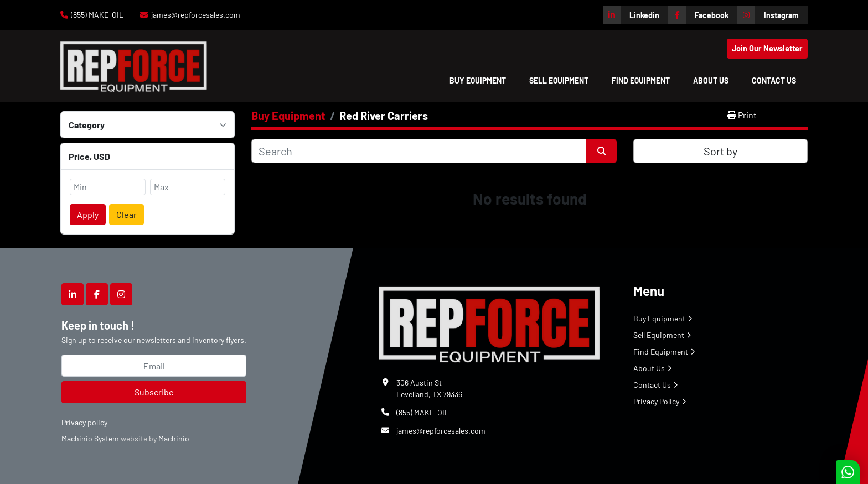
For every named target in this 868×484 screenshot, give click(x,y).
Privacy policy (84, 422)
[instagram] (773, 15)
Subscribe (154, 392)
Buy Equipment (478, 80)
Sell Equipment (559, 80)
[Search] (419, 151)
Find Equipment (641, 80)
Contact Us (774, 80)
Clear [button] (126, 214)
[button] (478, 80)
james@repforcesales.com (196, 15)
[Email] (154, 366)
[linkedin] (635, 15)
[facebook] (703, 15)
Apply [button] (88, 214)
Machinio (174, 438)
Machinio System (90, 438)
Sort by (720, 151)
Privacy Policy (656, 401)
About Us (711, 80)
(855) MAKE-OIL (97, 15)
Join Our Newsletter (767, 48)
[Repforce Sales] (489, 322)
